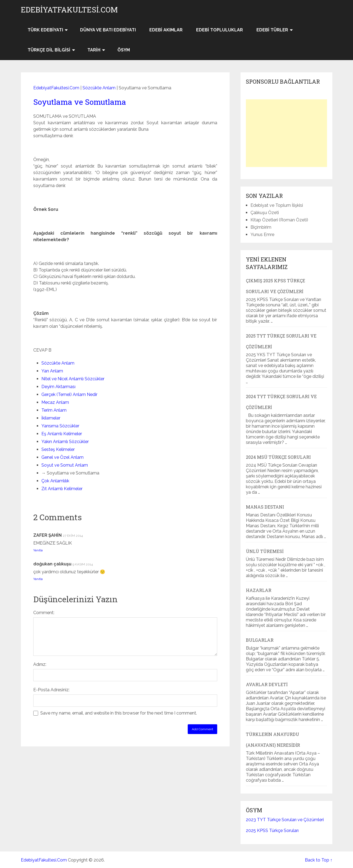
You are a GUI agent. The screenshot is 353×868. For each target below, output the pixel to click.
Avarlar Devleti (267, 684)
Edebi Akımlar (166, 30)
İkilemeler (51, 418)
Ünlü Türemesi (265, 551)
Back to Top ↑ (319, 860)
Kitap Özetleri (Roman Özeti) (279, 220)
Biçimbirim (261, 227)
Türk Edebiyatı (45, 30)
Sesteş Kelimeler (58, 449)
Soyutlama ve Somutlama (80, 102)
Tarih (94, 50)
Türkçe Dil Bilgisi (49, 50)
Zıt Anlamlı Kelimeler (62, 489)
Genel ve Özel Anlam (62, 457)
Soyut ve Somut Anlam (65, 465)
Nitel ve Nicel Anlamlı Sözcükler (73, 379)
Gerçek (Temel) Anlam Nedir (69, 394)
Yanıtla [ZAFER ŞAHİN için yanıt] (38, 550)
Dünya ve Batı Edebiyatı (108, 30)
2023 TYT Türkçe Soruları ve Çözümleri (285, 820)
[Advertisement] (286, 133)
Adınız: (40, 664)
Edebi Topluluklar (220, 30)
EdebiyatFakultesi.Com (69, 10)
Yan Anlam (52, 371)
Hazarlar (259, 590)
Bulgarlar (260, 640)
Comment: (44, 613)
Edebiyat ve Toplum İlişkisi (277, 205)
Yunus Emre (262, 235)
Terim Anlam (54, 410)
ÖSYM (124, 50)
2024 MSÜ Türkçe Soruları (278, 457)
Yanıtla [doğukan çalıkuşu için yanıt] (38, 579)
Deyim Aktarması (58, 387)
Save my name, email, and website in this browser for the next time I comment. (119, 713)
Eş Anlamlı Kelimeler (62, 434)
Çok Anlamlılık (55, 481)
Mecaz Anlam (55, 402)
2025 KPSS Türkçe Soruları (272, 831)
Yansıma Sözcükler (60, 426)
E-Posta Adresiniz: (51, 690)
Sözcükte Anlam (99, 88)
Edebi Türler (272, 30)
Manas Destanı (265, 507)
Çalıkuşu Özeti (265, 213)
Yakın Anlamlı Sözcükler (65, 442)
